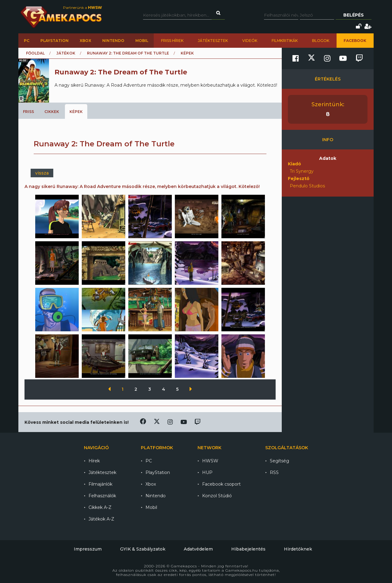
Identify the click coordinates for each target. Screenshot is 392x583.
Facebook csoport (221, 484)
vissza (42, 173)
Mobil (142, 41)
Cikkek (52, 112)
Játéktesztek (213, 41)
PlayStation (55, 41)
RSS (274, 472)
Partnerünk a (83, 8)
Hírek (94, 461)
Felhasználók (102, 496)
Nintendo (113, 41)
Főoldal (35, 53)
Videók (250, 41)
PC (27, 41)
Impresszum (88, 549)
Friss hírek (172, 41)
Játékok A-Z (101, 519)
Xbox (85, 41)
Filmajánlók (100, 484)
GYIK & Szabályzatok (143, 549)
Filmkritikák (285, 41)
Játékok (66, 53)
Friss (28, 112)
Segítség (279, 461)
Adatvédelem (198, 549)
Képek (76, 112)
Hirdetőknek (298, 549)
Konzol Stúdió (217, 496)
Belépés (354, 15)
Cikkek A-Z (100, 507)
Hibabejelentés (248, 549)
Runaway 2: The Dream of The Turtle (128, 53)
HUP (207, 472)
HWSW (210, 461)
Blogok (321, 41)
